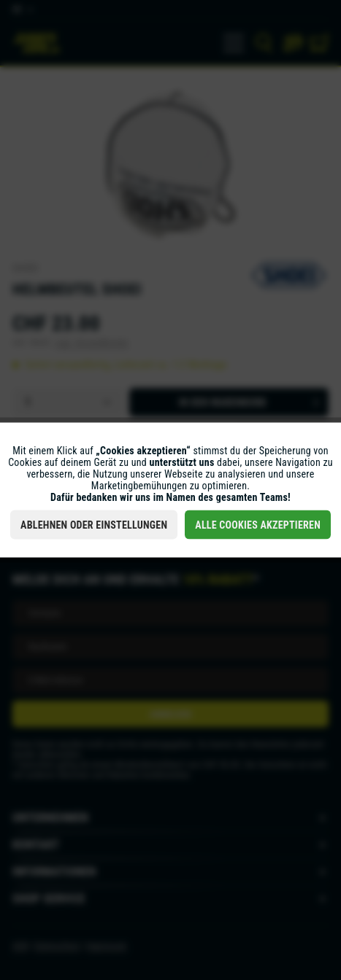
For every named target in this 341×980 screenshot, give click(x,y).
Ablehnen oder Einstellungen (94, 525)
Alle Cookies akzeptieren (258, 525)
